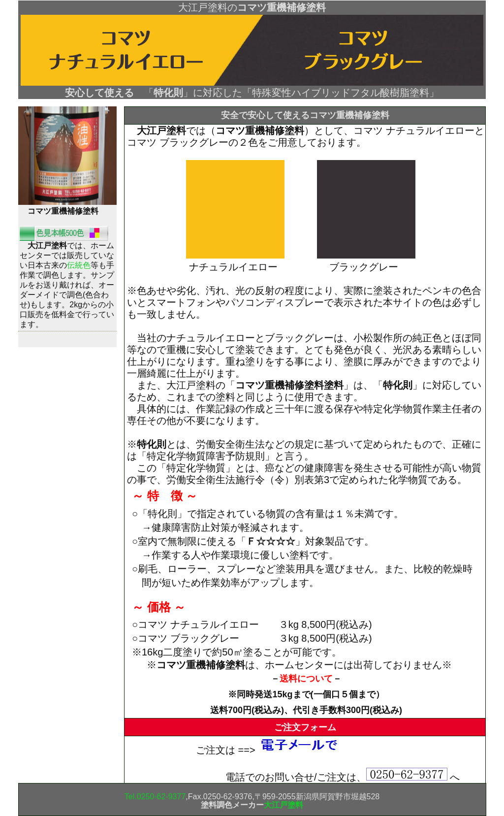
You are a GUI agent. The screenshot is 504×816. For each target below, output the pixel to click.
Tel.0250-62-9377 (155, 797)
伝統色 (79, 265)
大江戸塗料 (283, 805)
